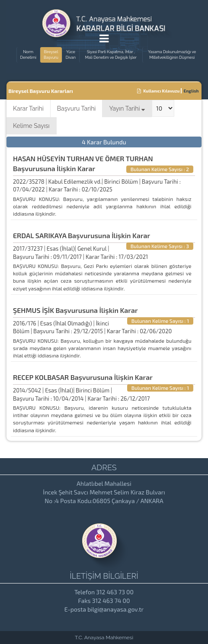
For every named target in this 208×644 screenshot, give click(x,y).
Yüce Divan (71, 55)
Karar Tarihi (28, 108)
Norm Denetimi (28, 55)
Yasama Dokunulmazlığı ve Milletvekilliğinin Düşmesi (172, 55)
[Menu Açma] (104, 40)
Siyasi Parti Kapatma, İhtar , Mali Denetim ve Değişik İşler (111, 55)
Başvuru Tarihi (77, 108)
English (191, 91)
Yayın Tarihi (127, 108)
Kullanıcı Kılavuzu (159, 91)
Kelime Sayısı (31, 126)
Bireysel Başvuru (51, 55)
